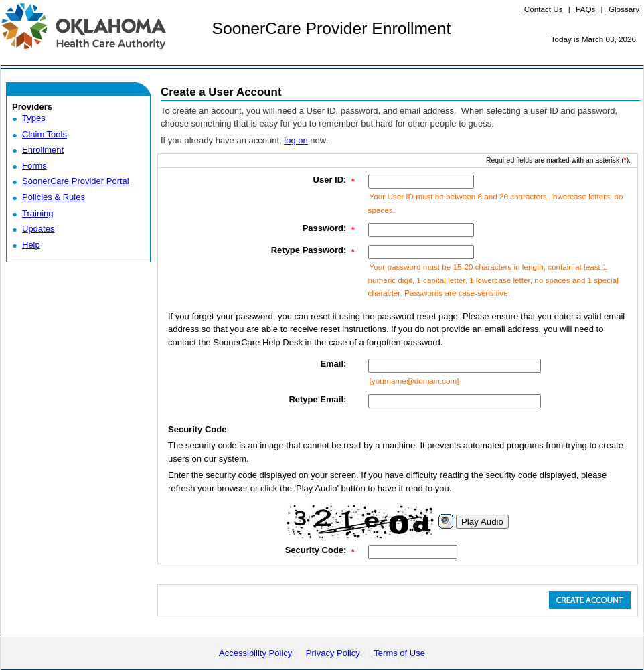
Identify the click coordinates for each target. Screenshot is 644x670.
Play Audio (482, 522)
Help (31, 245)
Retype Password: (309, 250)
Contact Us (544, 9)
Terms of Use (399, 653)
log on (296, 140)
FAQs (585, 9)
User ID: (330, 180)
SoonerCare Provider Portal (76, 181)
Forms (34, 166)
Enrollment (43, 150)
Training (37, 213)
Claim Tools (45, 134)
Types (34, 118)
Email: (333, 364)
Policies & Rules (54, 197)
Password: (325, 228)
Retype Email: (317, 399)
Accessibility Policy (255, 653)
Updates (38, 229)
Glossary (624, 9)
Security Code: (316, 550)
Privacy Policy (333, 653)
